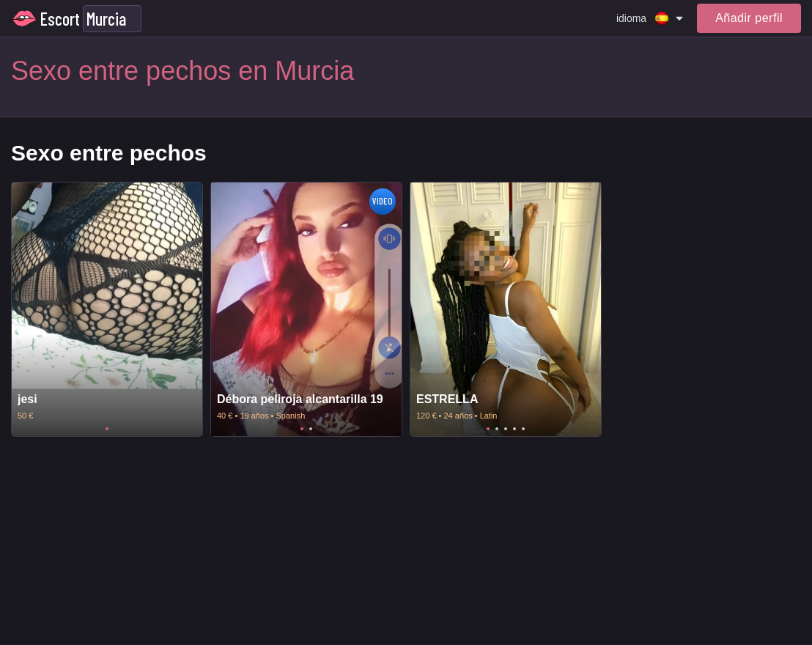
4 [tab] (514, 429)
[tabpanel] (107, 310)
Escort (60, 19)
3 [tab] (506, 429)
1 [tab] (107, 429)
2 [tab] (311, 429)
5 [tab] (523, 429)
